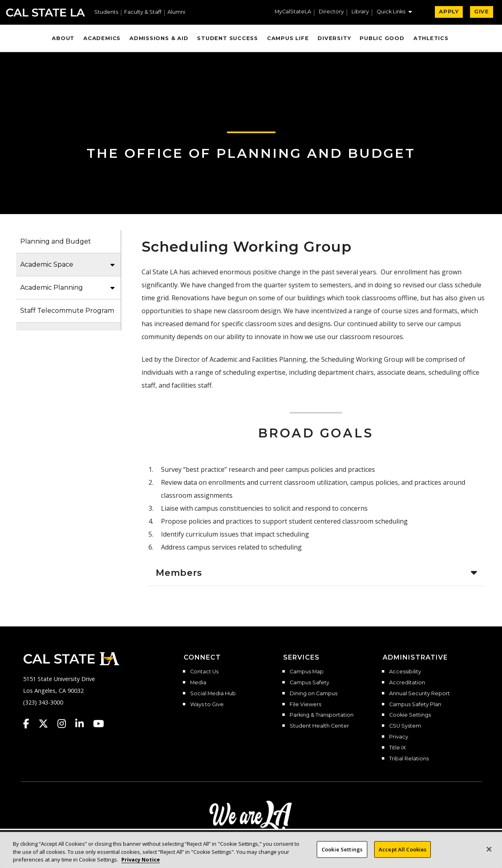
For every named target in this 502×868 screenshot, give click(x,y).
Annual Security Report (419, 694)
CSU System (405, 726)
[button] (394, 13)
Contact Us (204, 672)
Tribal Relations (409, 759)
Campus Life (288, 38)
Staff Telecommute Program (67, 311)
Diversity (334, 38)
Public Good (382, 38)
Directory (331, 12)
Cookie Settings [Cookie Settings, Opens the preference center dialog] (342, 853)
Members (179, 573)
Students (106, 12)
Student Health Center (319, 726)
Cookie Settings (410, 715)
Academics (102, 38)
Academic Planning (52, 288)
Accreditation (407, 683)
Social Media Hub (213, 694)
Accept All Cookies (402, 853)
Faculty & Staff (143, 12)
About (63, 38)
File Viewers (305, 705)
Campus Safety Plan (415, 705)
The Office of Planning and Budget (251, 153)
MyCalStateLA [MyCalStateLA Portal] (293, 12)
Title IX (397, 748)
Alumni (176, 12)
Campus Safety (309, 683)
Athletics (431, 38)
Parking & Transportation (322, 715)
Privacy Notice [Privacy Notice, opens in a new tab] (141, 864)
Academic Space (47, 264)
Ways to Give (207, 705)
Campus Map (307, 672)
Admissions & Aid (159, 38)
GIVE (482, 12)
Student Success (228, 38)
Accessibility (405, 672)
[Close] (489, 853)
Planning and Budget (56, 241)
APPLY (449, 12)
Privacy (399, 737)
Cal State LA (46, 13)
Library (360, 12)
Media (198, 683)
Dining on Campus (313, 694)
